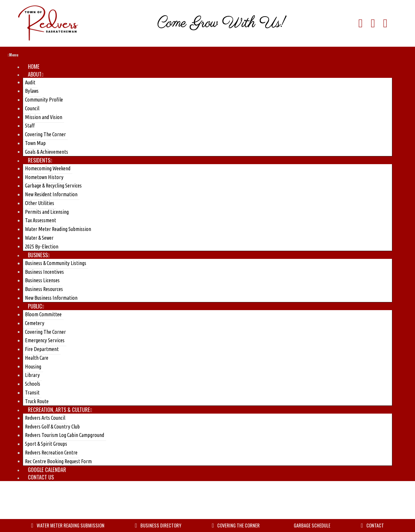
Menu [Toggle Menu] (13, 56)
